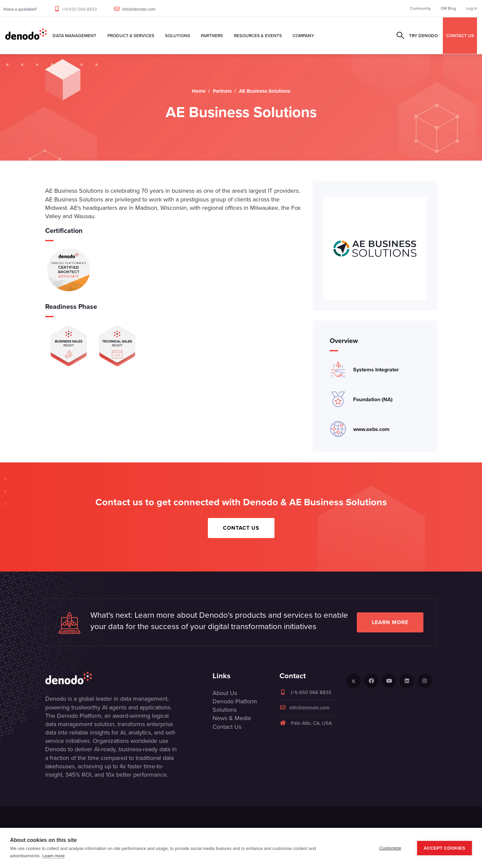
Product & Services (131, 35)
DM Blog (449, 8)
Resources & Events (258, 35)
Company (303, 35)
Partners (212, 35)
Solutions (178, 35)
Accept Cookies (445, 848)
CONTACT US (460, 35)
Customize (390, 848)
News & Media (232, 718)
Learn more (390, 622)
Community (420, 8)
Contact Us (241, 528)
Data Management (74, 35)
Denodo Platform (235, 701)
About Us (225, 693)
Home (199, 91)
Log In (472, 8)
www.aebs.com (371, 429)
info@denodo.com (139, 9)
